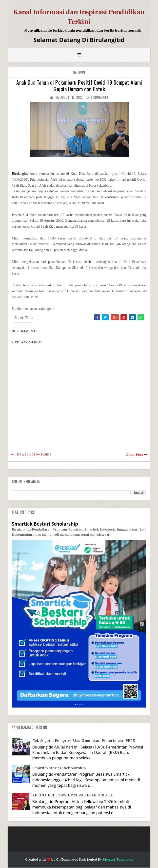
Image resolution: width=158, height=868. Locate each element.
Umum (81, 72)
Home (46, 454)
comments (99, 97)
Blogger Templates (118, 859)
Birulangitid (20, 174)
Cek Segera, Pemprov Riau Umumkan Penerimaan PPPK (84, 741)
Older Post (134, 455)
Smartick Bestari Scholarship (45, 524)
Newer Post (27, 454)
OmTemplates (67, 859)
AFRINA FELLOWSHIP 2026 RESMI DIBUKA (73, 795)
